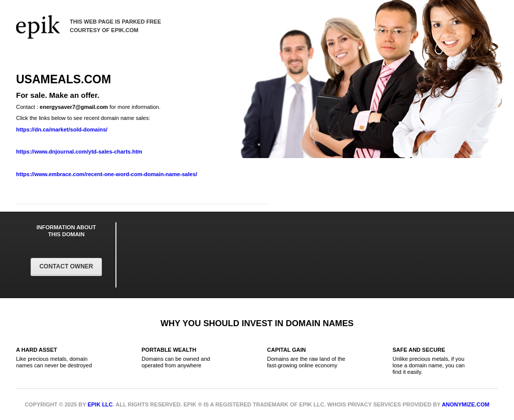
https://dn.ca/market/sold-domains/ (62, 129)
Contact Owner (66, 266)
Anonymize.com (466, 404)
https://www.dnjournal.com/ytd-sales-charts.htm (79, 152)
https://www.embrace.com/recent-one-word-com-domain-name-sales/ (107, 174)
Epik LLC (100, 404)
